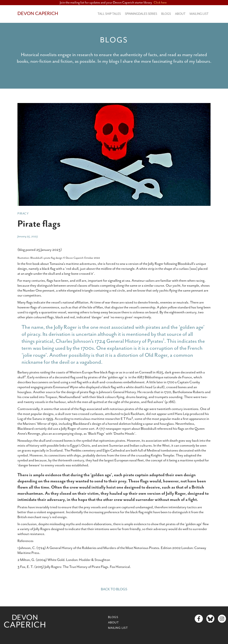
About (180, 14)
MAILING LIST (199, 14)
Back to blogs (114, 589)
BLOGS (166, 14)
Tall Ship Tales (109, 14)
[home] (38, 14)
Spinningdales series (141, 14)
